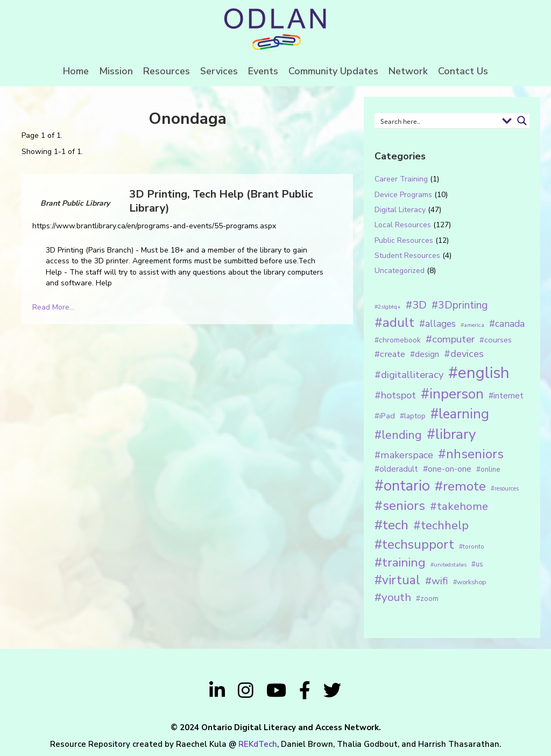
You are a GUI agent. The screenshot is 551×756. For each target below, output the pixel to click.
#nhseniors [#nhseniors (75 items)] (471, 454)
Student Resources (407, 255)
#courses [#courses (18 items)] (496, 340)
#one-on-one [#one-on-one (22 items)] (447, 469)
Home (76, 71)
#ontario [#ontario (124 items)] (402, 486)
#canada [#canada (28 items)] (507, 324)
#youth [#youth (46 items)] (393, 597)
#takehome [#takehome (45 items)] (459, 506)
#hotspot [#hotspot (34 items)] (395, 395)
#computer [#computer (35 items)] (450, 339)
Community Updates (333, 71)
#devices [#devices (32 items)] (464, 354)
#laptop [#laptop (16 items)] (413, 416)
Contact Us (463, 71)
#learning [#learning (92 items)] (460, 414)
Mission (116, 71)
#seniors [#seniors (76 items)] (400, 506)
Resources (167, 71)
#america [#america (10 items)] (472, 325)
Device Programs (403, 195)
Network (408, 71)
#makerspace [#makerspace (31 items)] (404, 455)
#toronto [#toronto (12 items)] (472, 547)
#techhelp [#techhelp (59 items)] (441, 525)
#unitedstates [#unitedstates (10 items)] (448, 565)
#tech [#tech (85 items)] (391, 525)
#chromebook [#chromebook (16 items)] (398, 340)
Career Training (401, 179)
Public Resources (404, 240)
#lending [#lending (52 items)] (398, 435)
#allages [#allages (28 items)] (437, 324)
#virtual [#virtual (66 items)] (397, 580)
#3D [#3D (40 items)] (416, 305)
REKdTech (258, 744)
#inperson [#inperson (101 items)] (452, 394)
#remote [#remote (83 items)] (460, 486)
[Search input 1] (437, 121)
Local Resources (403, 225)
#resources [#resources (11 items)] (505, 489)
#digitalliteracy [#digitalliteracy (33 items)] (409, 374)
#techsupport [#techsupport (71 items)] (414, 544)
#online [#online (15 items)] (488, 470)
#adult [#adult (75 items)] (394, 323)
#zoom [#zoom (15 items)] (427, 599)
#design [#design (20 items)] (425, 354)
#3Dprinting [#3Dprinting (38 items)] (460, 305)
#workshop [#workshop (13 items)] (469, 582)
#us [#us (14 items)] (477, 564)
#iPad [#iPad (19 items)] (385, 416)
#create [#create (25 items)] (390, 354)
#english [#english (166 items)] (479, 373)
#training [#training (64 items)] (400, 562)
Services (219, 71)
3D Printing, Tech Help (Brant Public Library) (221, 201)
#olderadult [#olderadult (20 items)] (396, 469)
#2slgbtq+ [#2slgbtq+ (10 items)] (388, 307)
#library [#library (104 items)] (451, 434)
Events (263, 71)
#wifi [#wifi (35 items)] (437, 581)
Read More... (53, 307)
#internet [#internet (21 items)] (506, 395)
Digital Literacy (400, 210)
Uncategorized (400, 271)
